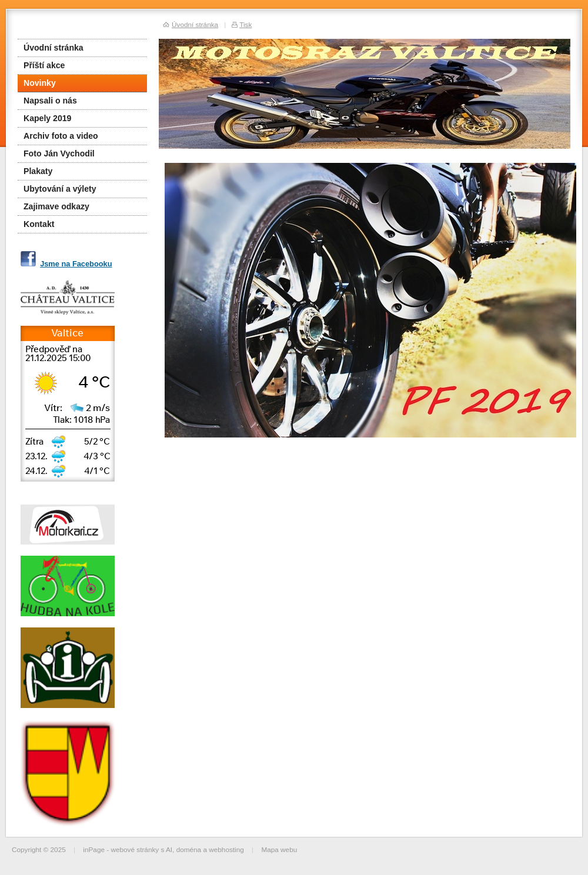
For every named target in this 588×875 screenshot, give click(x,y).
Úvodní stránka (54, 48)
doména (189, 849)
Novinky (40, 83)
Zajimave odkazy (56, 206)
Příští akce (44, 65)
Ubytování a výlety (60, 189)
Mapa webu (279, 849)
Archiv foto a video (61, 136)
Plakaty (38, 171)
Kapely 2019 (47, 118)
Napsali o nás (50, 101)
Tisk (245, 24)
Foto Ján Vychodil (59, 153)
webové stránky (135, 849)
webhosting (226, 849)
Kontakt (39, 224)
